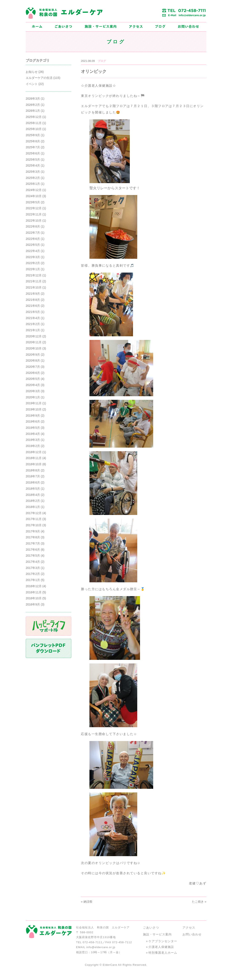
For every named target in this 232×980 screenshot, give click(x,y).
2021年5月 (33, 312)
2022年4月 (33, 251)
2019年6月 (33, 421)
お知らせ (32, 72)
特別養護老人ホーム (163, 953)
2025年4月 (33, 165)
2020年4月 (33, 385)
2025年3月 (33, 172)
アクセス (189, 928)
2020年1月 (33, 397)
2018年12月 (34, 452)
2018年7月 (33, 476)
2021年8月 (33, 300)
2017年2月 (33, 574)
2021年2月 (33, 324)
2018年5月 (33, 489)
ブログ (102, 61)
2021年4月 (33, 318)
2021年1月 (33, 330)
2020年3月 (33, 391)
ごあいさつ (151, 928)
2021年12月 (34, 275)
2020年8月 (33, 361)
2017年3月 (33, 568)
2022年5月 (33, 245)
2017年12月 (34, 513)
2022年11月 (34, 214)
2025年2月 (33, 178)
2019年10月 (34, 409)
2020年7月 (33, 367)
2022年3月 (33, 257)
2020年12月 (34, 336)
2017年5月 (33, 556)
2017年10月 (34, 525)
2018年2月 (33, 501)
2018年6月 (33, 482)
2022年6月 (33, 239)
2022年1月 (33, 269)
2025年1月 (33, 184)
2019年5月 (33, 428)
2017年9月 (33, 531)
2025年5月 (33, 160)
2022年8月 (33, 226)
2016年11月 (34, 592)
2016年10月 (34, 598)
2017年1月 (33, 580)
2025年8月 (33, 141)
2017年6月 (33, 550)
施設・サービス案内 (157, 934)
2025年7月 (33, 147)
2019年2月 (33, 446)
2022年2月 (33, 263)
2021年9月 (33, 294)
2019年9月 (33, 416)
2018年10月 (34, 464)
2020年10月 (34, 348)
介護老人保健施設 (161, 947)
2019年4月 (33, 434)
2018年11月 (34, 458)
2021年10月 (34, 287)
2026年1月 (33, 111)
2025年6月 (33, 153)
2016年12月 (34, 586)
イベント (32, 84)
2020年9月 (33, 355)
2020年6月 (33, 373)
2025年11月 (34, 123)
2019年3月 (33, 440)
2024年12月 (34, 190)
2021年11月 (34, 281)
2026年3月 (33, 99)
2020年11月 (34, 342)
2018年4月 (33, 495)
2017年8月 (33, 537)
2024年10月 (34, 196)
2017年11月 (34, 519)
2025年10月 (34, 129)
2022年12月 (34, 208)
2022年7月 (33, 233)
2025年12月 (34, 117)
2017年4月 (33, 562)
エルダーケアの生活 (39, 78)
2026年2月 (33, 105)
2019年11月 (34, 403)
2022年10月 (34, 221)
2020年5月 (33, 379)
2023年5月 (33, 202)
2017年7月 (33, 543)
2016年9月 (33, 604)
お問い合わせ (192, 934)
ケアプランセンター (163, 941)
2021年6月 (33, 306)
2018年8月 (33, 470)
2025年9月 (33, 135)
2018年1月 (33, 507)
